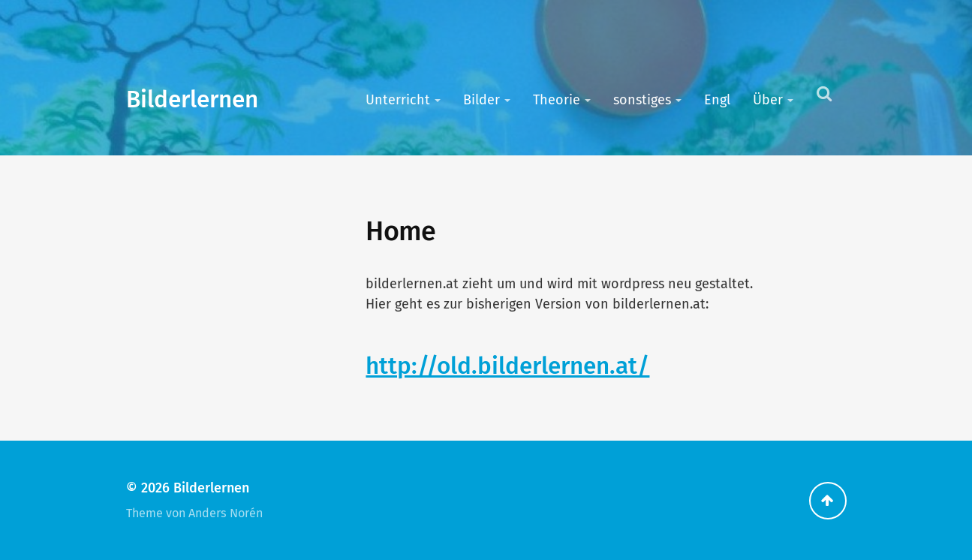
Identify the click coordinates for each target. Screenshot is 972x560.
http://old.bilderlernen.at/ (507, 366)
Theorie (557, 100)
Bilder (481, 100)
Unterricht (398, 100)
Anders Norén (226, 513)
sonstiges (642, 100)
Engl (717, 100)
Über (768, 100)
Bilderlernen (192, 99)
